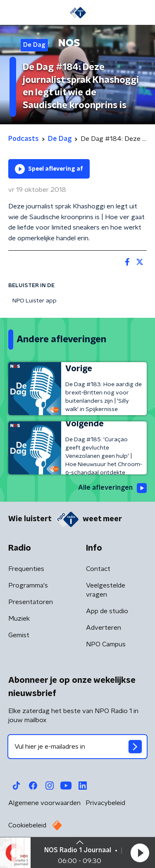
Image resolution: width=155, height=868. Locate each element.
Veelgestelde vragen (106, 590)
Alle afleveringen (112, 488)
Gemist (19, 635)
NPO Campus (106, 644)
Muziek (19, 619)
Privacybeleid (105, 803)
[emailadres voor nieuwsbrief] (77, 747)
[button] (140, 853)
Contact (98, 569)
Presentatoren (31, 602)
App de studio (107, 611)
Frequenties (26, 569)
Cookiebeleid (27, 825)
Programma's (28, 585)
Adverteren (104, 628)
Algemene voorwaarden (44, 803)
